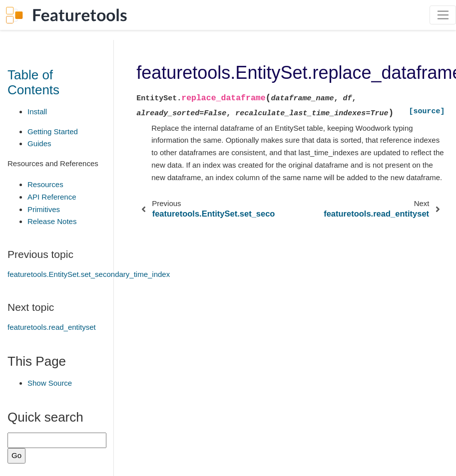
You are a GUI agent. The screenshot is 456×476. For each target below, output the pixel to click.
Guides (39, 143)
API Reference (52, 197)
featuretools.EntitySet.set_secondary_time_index (89, 274)
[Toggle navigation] (443, 15)
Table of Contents (33, 82)
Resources (45, 184)
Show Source (50, 383)
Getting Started (53, 131)
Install (37, 112)
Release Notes (52, 221)
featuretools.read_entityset (52, 327)
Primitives (44, 209)
